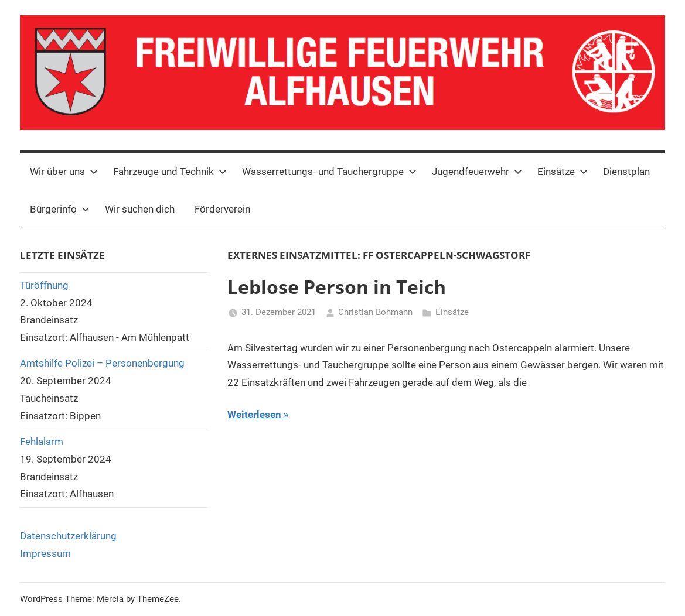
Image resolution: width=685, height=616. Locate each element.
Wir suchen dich (140, 209)
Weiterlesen (254, 415)
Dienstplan (626, 172)
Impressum (45, 553)
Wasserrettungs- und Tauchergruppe (329, 172)
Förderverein (222, 209)
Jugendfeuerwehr (477, 172)
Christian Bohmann (375, 312)
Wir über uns (64, 172)
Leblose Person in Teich (337, 287)
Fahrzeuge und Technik (170, 172)
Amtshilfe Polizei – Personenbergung (102, 363)
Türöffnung (44, 285)
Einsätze (563, 172)
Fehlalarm (42, 442)
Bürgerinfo (60, 209)
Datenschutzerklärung (68, 536)
